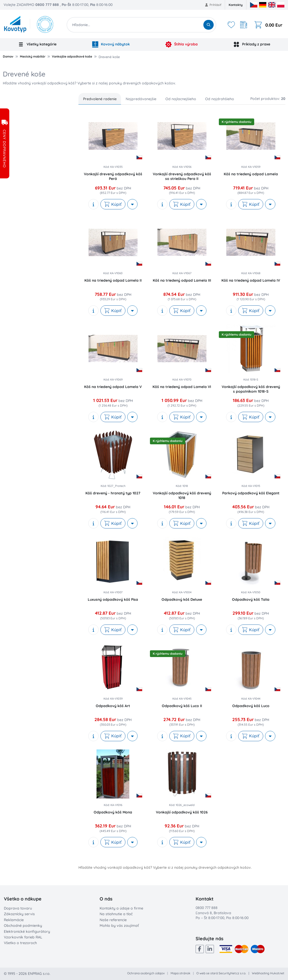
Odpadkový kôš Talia (251, 599)
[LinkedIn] (210, 949)
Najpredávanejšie (141, 99)
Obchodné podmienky (23, 926)
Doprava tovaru (18, 908)
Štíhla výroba (182, 44)
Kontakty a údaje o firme (121, 908)
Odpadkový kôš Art (113, 706)
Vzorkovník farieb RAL (23, 937)
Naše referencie (113, 920)
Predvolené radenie (100, 99)
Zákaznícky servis (19, 914)
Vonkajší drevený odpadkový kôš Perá (113, 176)
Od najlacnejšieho (181, 99)
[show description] (93, 204)
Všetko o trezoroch (20, 943)
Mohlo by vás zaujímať (119, 926)
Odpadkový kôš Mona (113, 812)
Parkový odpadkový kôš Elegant (251, 493)
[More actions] (132, 204)
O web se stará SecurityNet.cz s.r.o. (221, 973)
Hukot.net (277, 973)
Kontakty (236, 5)
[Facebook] (200, 949)
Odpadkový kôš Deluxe (182, 599)
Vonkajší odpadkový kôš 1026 (182, 812)
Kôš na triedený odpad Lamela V (113, 387)
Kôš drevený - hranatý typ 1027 (113, 493)
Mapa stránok (181, 973)
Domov (8, 56)
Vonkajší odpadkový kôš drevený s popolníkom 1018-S (251, 389)
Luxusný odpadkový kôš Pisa (113, 599)
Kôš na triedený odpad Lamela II (113, 280)
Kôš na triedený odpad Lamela (251, 174)
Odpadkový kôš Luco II (182, 706)
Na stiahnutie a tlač (116, 914)
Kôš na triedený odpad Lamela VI (182, 387)
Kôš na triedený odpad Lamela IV (251, 280)
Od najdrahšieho (220, 99)
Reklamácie (14, 920)
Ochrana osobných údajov (146, 973)
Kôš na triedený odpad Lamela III (182, 280)
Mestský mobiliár (33, 56)
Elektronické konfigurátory (27, 931)
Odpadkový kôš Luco (251, 706)
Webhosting (261, 973)
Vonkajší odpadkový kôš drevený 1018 (182, 495)
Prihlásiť (213, 5)
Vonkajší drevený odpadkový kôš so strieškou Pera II (182, 176)
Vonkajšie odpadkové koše (72, 56)
